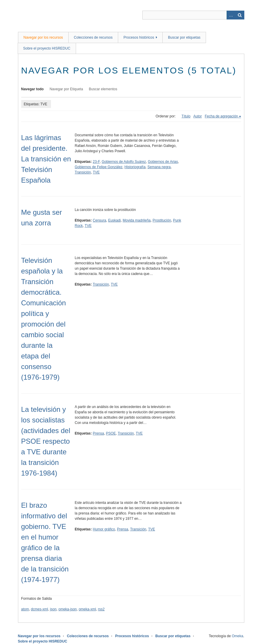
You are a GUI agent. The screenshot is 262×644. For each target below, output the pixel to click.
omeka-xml (87, 609)
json (53, 609)
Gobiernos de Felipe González (99, 167)
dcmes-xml (39, 609)
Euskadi (114, 220)
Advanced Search (231, 15)
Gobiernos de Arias (163, 162)
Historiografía (135, 167)
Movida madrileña (137, 220)
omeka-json (67, 609)
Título (186, 116)
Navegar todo (33, 89)
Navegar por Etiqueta (66, 89)
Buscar (240, 15)
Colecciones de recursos (93, 37)
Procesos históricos (139, 37)
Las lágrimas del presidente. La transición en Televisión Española (46, 159)
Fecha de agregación (221, 116)
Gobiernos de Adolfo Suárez (124, 162)
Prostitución (162, 220)
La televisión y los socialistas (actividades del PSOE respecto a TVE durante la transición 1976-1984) (46, 441)
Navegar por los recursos (43, 37)
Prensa (98, 433)
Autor (198, 116)
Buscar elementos (103, 89)
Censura (99, 220)
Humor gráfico (104, 529)
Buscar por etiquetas (184, 37)
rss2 (101, 609)
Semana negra (159, 167)
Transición (83, 172)
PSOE (111, 433)
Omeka (237, 636)
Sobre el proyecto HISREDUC (47, 48)
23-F (96, 162)
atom (25, 609)
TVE (96, 172)
